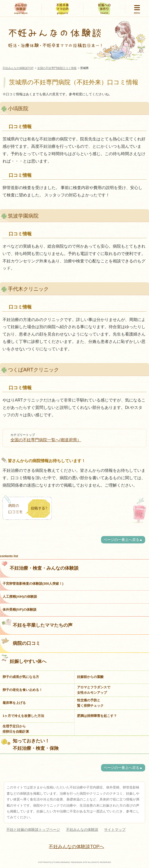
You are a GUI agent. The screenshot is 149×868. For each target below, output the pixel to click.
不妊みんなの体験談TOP (18, 68)
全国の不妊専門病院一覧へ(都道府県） (46, 440)
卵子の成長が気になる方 (21, 677)
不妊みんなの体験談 (82, 830)
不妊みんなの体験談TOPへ (76, 847)
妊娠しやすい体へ (24, 659)
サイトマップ (115, 830)
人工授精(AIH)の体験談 (20, 597)
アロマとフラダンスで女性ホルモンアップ (94, 690)
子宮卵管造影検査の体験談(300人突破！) (33, 584)
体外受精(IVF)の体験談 (20, 610)
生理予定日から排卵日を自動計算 (16, 729)
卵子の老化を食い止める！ (22, 690)
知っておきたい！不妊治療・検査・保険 (30, 745)
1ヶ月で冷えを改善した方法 (23, 716)
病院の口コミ (21, 641)
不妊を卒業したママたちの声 (37, 623)
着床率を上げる (14, 703)
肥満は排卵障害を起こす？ (97, 716)
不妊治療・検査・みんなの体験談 (40, 566)
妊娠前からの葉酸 (90, 677)
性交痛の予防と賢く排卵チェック (90, 703)
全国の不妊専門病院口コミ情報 (57, 68)
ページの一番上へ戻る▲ (123, 540)
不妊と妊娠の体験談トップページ (33, 830)
